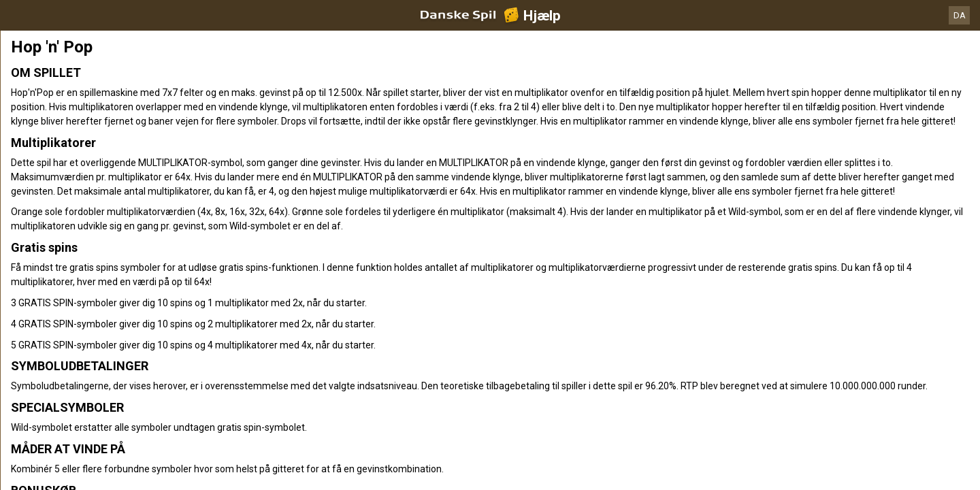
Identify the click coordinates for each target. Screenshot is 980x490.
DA (960, 15)
